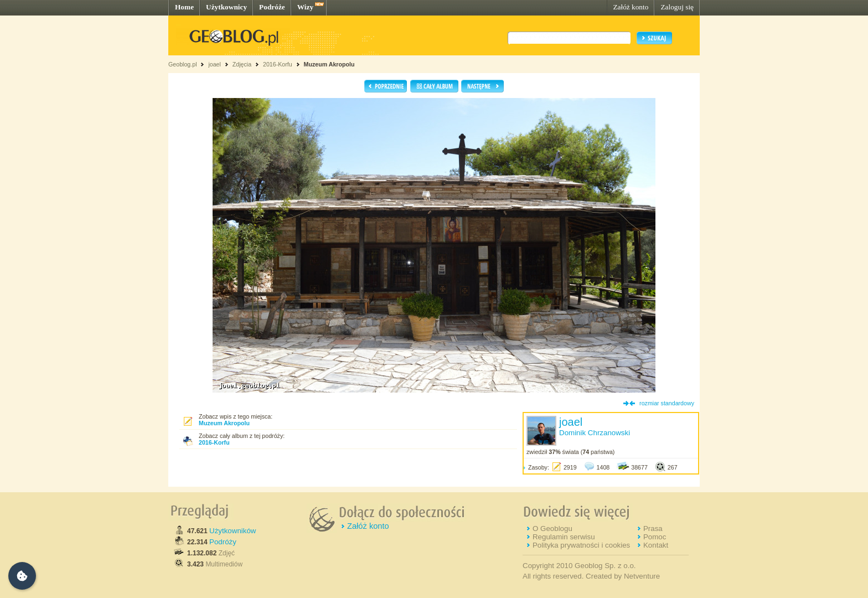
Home (184, 7)
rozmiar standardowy (667, 403)
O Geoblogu (552, 529)
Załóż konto (631, 7)
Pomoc (655, 537)
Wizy (305, 7)
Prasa (653, 529)
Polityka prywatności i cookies (581, 545)
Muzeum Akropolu (329, 64)
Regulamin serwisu (564, 537)
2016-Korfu (278, 64)
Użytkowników (232, 531)
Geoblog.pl (183, 64)
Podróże (272, 7)
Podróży (223, 542)
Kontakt (656, 545)
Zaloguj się (677, 7)
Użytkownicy (226, 7)
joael (215, 64)
